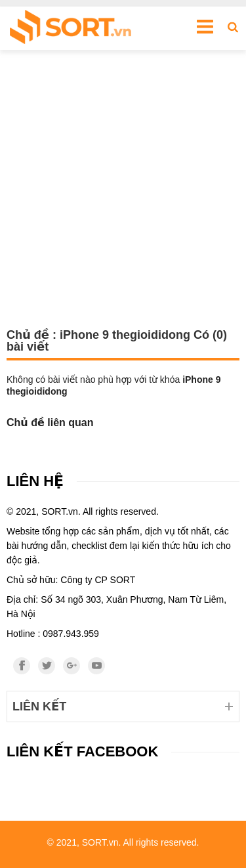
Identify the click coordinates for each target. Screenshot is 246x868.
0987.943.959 (71, 634)
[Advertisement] (123, 180)
